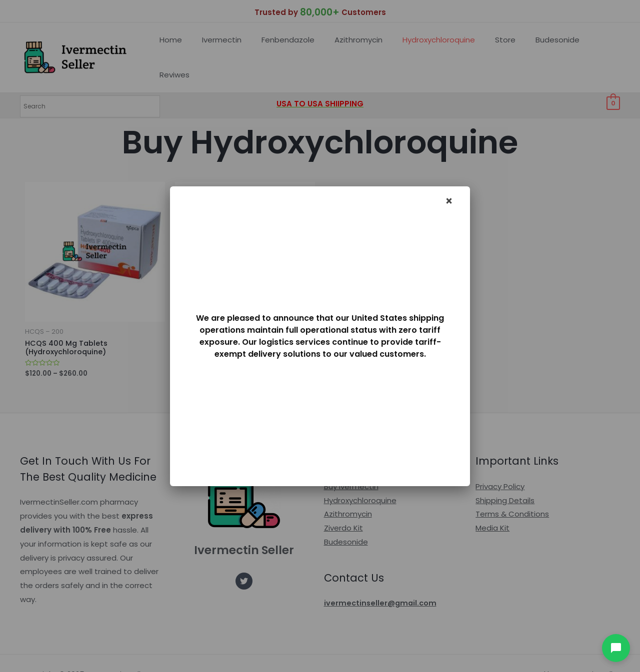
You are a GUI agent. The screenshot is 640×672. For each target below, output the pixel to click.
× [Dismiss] (449, 201)
